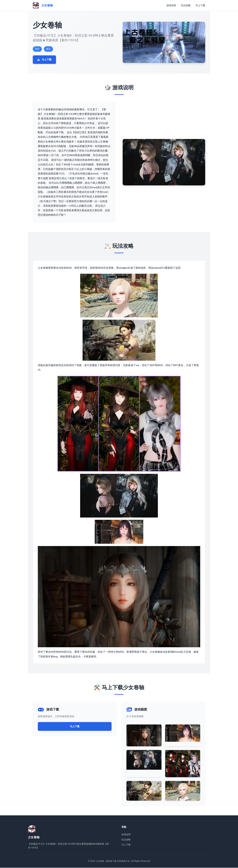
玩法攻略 (186, 5)
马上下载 (200, 5)
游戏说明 (171, 5)
